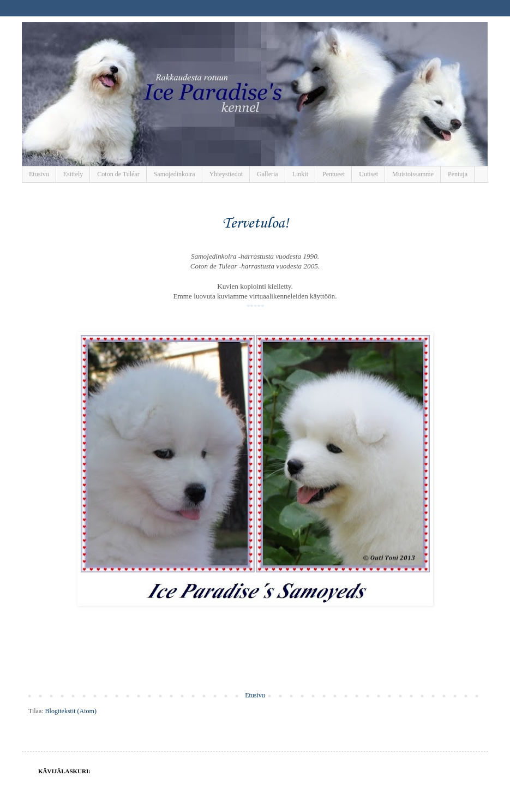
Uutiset (368, 174)
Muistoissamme (413, 174)
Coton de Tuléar (118, 174)
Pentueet (334, 174)
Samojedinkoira (175, 174)
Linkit (300, 174)
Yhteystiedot (226, 174)
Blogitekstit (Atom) (71, 711)
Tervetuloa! (255, 223)
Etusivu (39, 174)
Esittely (73, 174)
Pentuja (458, 174)
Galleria (268, 174)
